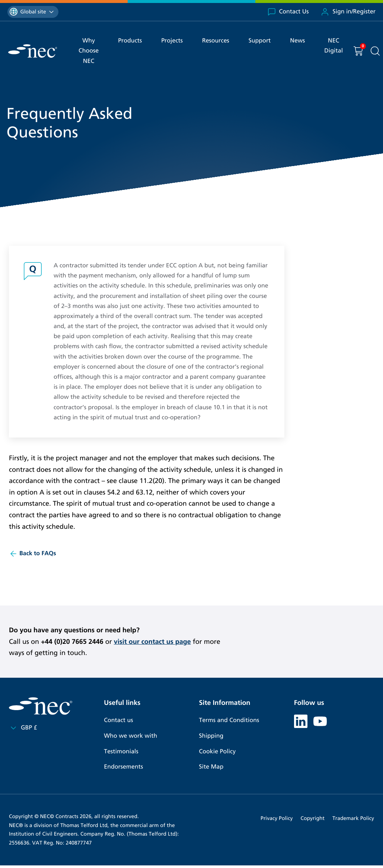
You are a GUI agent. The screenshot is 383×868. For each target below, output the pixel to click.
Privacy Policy (277, 818)
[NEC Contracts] (33, 51)
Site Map (211, 767)
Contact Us (288, 12)
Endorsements (123, 767)
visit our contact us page (152, 642)
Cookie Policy (218, 752)
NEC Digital (333, 46)
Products (130, 41)
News (297, 41)
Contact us (118, 720)
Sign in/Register (348, 12)
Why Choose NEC (89, 51)
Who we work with (130, 736)
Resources (216, 41)
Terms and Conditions (229, 720)
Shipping (211, 736)
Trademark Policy (353, 818)
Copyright (312, 818)
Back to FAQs (33, 554)
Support (260, 41)
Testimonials (121, 752)
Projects (172, 41)
